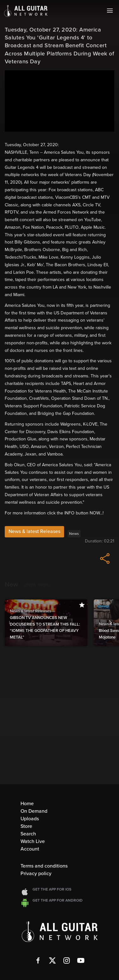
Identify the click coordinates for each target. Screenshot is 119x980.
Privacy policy (36, 874)
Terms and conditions (44, 866)
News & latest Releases (34, 531)
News (74, 534)
